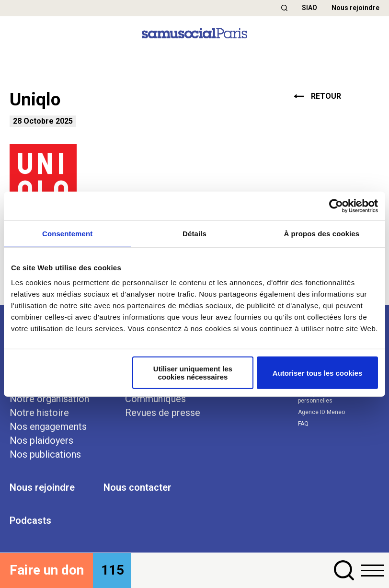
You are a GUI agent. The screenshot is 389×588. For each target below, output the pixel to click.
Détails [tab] (194, 233)
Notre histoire (39, 413)
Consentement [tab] (67, 233)
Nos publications (45, 454)
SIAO (309, 8)
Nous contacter (137, 487)
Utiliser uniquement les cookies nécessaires (193, 373)
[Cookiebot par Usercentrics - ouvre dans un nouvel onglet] (336, 206)
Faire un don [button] (47, 570)
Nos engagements (48, 427)
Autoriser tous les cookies (318, 373)
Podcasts (30, 520)
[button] (284, 8)
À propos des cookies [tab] (321, 233)
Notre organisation (49, 399)
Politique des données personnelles (328, 397)
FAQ (303, 424)
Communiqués (155, 399)
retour (318, 96)
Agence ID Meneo (321, 412)
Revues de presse (163, 413)
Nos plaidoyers (41, 440)
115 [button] (113, 570)
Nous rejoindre (355, 8)
